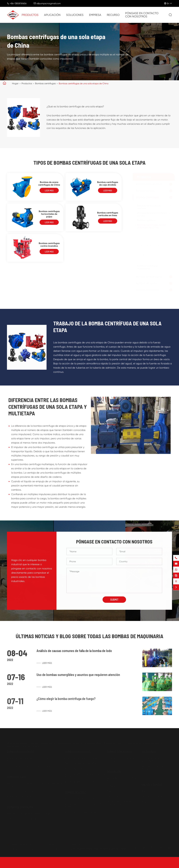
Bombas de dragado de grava (23, 795)
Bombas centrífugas (45, 83)
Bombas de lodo (145, 191)
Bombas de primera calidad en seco (151, 214)
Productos (30, 15)
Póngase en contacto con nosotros (142, 15)
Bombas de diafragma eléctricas (24, 818)
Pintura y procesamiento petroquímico (120, 802)
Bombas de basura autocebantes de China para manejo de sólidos (36, 759)
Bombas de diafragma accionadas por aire (29, 813)
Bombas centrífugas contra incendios (49, 246)
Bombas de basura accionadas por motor (29, 765)
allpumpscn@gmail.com (49, 3)
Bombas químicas (146, 220)
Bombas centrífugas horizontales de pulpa (49, 216)
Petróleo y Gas (115, 785)
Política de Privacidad (161, 864)
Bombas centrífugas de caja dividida (108, 185)
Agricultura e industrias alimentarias (153, 759)
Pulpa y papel (114, 795)
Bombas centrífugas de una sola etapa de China (84, 83)
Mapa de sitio (139, 864)
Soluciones (75, 15)
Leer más (49, 192)
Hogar (15, 83)
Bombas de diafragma (148, 277)
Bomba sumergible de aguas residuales (122, 759)
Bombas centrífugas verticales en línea (108, 216)
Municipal (146, 773)
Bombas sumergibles (147, 290)
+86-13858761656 (18, 3)
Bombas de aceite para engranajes (83, 798)
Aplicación (52, 15)
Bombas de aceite (146, 283)
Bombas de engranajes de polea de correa (83, 805)
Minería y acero (115, 790)
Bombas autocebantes (148, 184)
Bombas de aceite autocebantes (82, 811)
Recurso (113, 15)
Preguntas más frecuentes (155, 795)
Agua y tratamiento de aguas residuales (122, 779)
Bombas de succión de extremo (148, 207)
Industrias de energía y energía (153, 767)
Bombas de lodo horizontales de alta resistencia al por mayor (35, 784)
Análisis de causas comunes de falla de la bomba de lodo (74, 653)
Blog (144, 801)
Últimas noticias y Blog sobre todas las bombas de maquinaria (89, 636)
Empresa (95, 15)
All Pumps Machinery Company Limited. (49, 864)
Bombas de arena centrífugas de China (49, 185)
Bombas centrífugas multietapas (147, 267)
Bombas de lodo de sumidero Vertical (26, 790)
